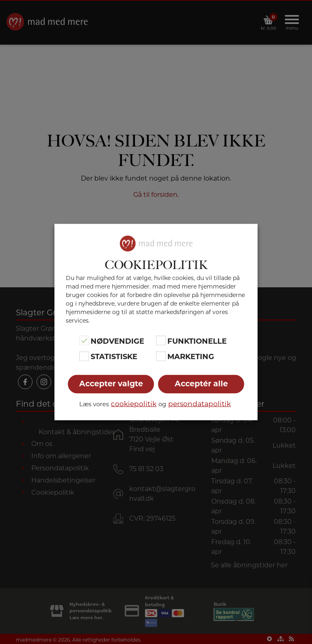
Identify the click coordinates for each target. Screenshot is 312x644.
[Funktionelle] (161, 340)
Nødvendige (117, 341)
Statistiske (114, 357)
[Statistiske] (84, 356)
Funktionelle (197, 341)
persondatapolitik (199, 403)
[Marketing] (161, 356)
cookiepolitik (134, 403)
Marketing (191, 357)
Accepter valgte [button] (111, 383)
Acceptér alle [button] (201, 383)
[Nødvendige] (84, 340)
